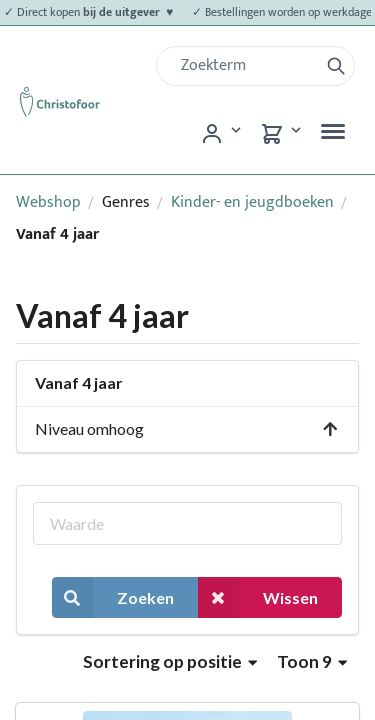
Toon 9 (312, 661)
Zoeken (113, 597)
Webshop (48, 202)
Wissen (258, 597)
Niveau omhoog (187, 428)
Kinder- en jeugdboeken (252, 202)
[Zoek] (245, 66)
